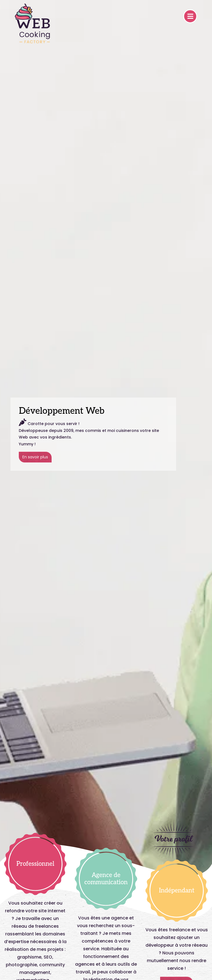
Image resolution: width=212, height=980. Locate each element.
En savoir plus (35, 457)
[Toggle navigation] (190, 16)
